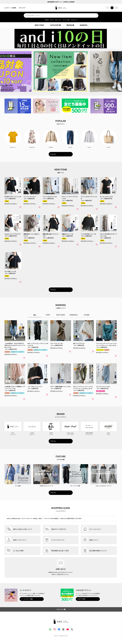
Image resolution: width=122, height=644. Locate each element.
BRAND (70, 25)
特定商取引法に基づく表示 (60, 551)
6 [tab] (63, 93)
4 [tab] (58, 93)
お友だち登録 (81, 599)
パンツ (70, 147)
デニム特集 (18, 486)
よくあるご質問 (18, 551)
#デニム (52, 20)
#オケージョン (58, 20)
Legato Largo (70, 433)
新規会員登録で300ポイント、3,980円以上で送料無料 (61, 2)
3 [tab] (56, 93)
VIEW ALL (53, 154)
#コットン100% (66, 20)
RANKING (84, 25)
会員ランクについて (20, 540)
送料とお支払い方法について (23, 529)
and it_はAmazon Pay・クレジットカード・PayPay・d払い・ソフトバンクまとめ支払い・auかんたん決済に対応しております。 (45, 518)
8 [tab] (68, 93)
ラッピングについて (58, 540)
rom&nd (32, 433)
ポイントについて (95, 529)
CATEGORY (55, 25)
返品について (94, 540)
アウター (51, 147)
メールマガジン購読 (27, 599)
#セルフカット (74, 20)
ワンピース (32, 147)
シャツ (89, 147)
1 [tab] (50, 93)
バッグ (108, 147)
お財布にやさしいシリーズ (46, 486)
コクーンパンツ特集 (75, 486)
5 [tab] (61, 93)
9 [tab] (71, 93)
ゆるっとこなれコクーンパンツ (104, 486)
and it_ (13, 433)
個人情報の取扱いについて (98, 551)
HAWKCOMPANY (89, 433)
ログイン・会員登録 (10, 8)
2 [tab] (53, 93)
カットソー (13, 147)
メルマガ (22, 8)
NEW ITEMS (39, 25)
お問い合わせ (61, 569)
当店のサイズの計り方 (59, 529)
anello (108, 433)
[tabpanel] (61, 72)
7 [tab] (66, 93)
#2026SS (47, 20)
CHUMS (51, 433)
